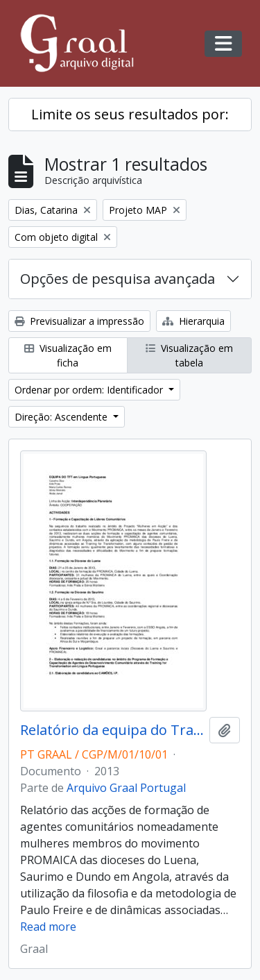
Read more (48, 927)
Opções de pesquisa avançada (118, 279)
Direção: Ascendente (62, 417)
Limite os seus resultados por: (130, 114)
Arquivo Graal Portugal (126, 788)
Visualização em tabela (189, 355)
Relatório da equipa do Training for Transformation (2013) (112, 730)
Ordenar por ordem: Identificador (90, 390)
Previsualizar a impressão (79, 321)
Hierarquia (193, 321)
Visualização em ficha (68, 355)
